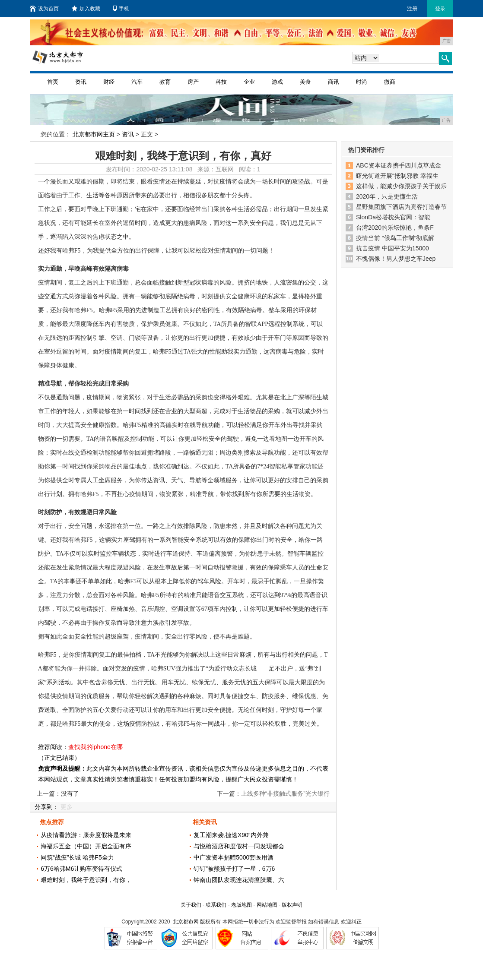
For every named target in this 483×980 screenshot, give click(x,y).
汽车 (137, 82)
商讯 (334, 82)
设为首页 (44, 9)
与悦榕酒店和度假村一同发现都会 (239, 846)
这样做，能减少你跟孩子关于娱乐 (401, 186)
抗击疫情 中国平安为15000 (392, 248)
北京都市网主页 (94, 134)
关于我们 (191, 905)
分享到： (47, 807)
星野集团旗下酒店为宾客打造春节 (401, 207)
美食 (305, 82)
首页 (53, 82)
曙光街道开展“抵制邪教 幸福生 (397, 176)
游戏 (277, 82)
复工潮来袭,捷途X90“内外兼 (231, 835)
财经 (109, 82)
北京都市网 (186, 922)
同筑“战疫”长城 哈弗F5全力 (77, 857)
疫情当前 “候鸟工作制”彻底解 (395, 238)
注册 (412, 9)
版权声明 (292, 905)
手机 (121, 9)
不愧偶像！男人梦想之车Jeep (396, 259)
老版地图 (241, 905)
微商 (390, 82)
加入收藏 (86, 9)
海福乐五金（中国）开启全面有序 (86, 846)
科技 (221, 82)
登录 (440, 9)
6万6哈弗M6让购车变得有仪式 (81, 869)
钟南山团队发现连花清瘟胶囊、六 (239, 880)
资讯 (81, 82)
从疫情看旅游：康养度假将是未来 (86, 835)
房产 (193, 82)
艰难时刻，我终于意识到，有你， (86, 880)
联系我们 (216, 905)
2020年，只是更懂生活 (387, 196)
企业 (249, 82)
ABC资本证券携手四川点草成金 (399, 165)
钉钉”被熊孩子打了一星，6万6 (234, 869)
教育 (165, 82)
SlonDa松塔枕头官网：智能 (393, 217)
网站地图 (267, 905)
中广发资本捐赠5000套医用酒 (234, 857)
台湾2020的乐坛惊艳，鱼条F (395, 228)
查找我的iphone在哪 (95, 747)
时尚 (362, 82)
